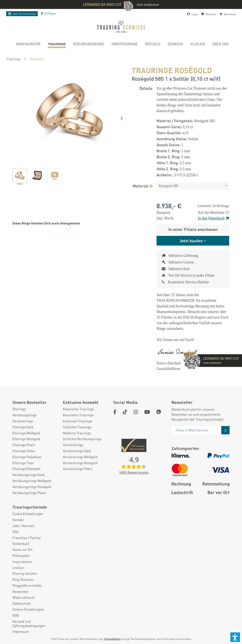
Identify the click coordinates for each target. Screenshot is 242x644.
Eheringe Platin (24, 445)
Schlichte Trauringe (77, 427)
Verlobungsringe (25, 415)
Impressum (21, 632)
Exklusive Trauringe (77, 421)
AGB (16, 615)
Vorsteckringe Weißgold (80, 457)
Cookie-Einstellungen (28, 609)
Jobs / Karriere (23, 526)
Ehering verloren (25, 573)
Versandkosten (112, 639)
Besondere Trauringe (78, 415)
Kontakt (18, 520)
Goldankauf (21, 544)
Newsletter (21, 592)
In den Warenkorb (213, 218)
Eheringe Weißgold (26, 433)
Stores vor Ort (22, 550)
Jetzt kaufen (191, 240)
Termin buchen (22, 14)
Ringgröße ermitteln (27, 586)
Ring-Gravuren (23, 579)
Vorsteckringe (23, 421)
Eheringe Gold (23, 427)
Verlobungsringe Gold (28, 475)
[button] (235, 637)
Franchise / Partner (27, 538)
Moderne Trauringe (77, 433)
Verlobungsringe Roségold (32, 487)
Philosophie (21, 556)
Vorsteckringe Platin (78, 469)
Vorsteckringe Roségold (80, 463)
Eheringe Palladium (27, 457)
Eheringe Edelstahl (26, 469)
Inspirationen (22, 562)
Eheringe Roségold (26, 439)
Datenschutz (21, 603)
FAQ (15, 532)
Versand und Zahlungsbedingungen (29, 624)
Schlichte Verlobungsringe (82, 439)
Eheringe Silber (24, 451)
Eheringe (19, 409)
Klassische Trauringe (78, 409)
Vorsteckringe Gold (77, 451)
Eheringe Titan (23, 463)
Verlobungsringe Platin (29, 493)
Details (146, 88)
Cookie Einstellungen (28, 514)
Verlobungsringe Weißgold (32, 481)
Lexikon (18, 568)
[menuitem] (28, 44)
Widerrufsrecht (24, 598)
